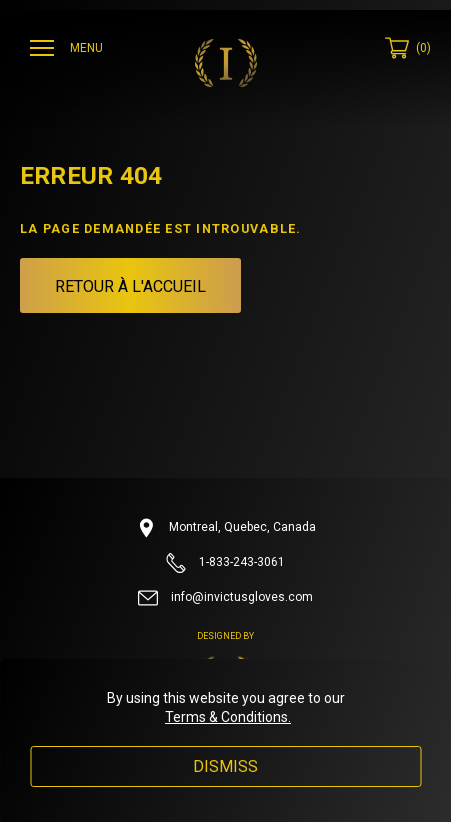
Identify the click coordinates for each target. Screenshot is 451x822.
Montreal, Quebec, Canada (226, 528)
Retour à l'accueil (130, 286)
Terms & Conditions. (228, 717)
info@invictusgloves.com (225, 598)
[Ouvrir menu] (69, 48)
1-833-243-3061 (225, 563)
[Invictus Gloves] (226, 63)
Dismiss (225, 766)
